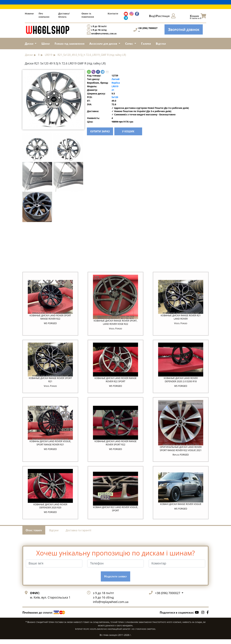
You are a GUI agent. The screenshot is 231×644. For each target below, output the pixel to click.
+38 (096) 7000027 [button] (168, 598)
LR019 (115, 86)
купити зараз (104, 132)
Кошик (198, 17)
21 (113, 90)
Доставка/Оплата (64, 15)
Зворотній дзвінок (184, 29)
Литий (115, 79)
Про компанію (44, 15)
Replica (116, 83)
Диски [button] (29, 44)
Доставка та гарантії (78, 535)
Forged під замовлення (70, 44)
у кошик (136, 132)
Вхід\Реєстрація (162, 16)
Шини (45, 44)
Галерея (146, 44)
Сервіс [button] (129, 44)
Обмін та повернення (88, 15)
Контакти (113, 13)
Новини (29, 13)
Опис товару (34, 535)
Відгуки (161, 44)
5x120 (115, 97)
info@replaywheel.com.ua (104, 33)
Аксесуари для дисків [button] (104, 44)
